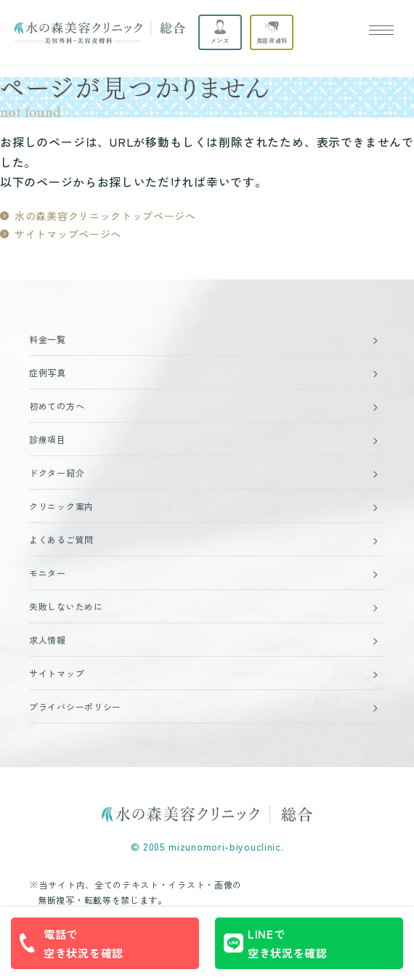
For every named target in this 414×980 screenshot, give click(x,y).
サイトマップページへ (68, 234)
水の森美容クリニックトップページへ (105, 216)
